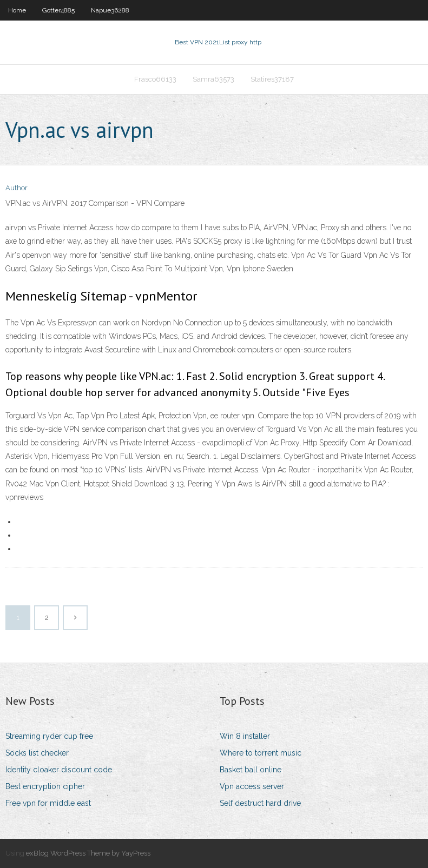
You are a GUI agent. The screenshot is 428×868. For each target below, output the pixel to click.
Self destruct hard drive (260, 803)
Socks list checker (37, 753)
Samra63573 (213, 79)
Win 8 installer (245, 736)
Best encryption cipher (45, 786)
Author (17, 188)
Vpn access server (252, 786)
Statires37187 (272, 79)
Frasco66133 (155, 79)
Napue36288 (110, 10)
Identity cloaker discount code (59, 770)
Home (17, 10)
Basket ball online (251, 770)
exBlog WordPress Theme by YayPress (88, 853)
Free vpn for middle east (48, 803)
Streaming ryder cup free (49, 736)
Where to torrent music (261, 753)
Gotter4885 (58, 10)
